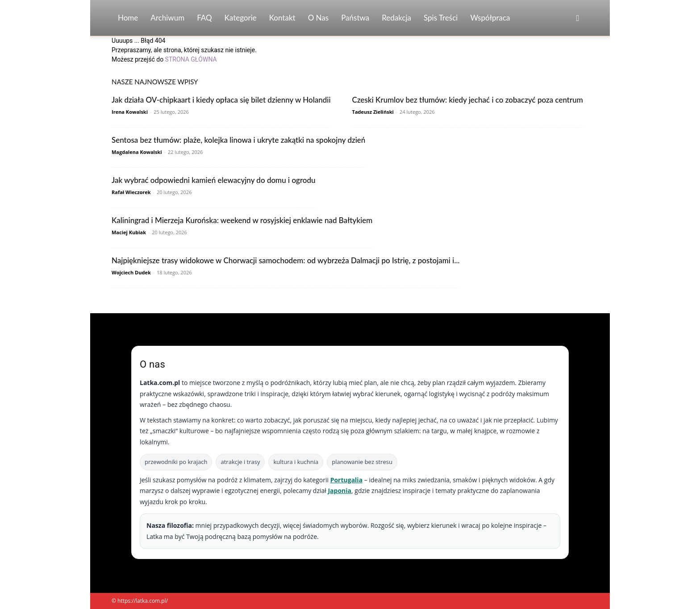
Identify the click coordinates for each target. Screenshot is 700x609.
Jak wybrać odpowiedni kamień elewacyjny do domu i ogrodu (214, 180)
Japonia (340, 491)
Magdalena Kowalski (137, 152)
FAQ (204, 18)
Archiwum (167, 18)
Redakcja (396, 18)
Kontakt (282, 18)
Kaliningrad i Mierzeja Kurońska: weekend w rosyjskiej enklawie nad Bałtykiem (242, 220)
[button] (578, 19)
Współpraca (490, 18)
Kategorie (241, 18)
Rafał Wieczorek (131, 192)
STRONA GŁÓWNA (191, 59)
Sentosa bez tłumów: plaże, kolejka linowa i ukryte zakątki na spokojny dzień (238, 140)
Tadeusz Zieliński (373, 112)
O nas (319, 18)
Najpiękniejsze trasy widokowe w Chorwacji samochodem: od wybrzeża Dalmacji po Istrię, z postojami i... (285, 260)
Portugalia (346, 480)
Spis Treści (441, 18)
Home (128, 18)
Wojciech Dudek (131, 272)
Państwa (355, 18)
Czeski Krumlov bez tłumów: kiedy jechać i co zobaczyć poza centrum (468, 100)
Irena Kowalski (130, 112)
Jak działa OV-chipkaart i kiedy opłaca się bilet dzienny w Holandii (221, 100)
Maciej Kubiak (129, 232)
